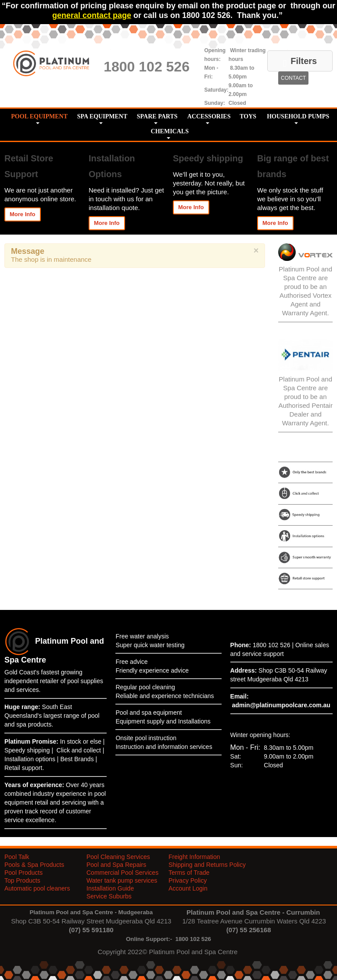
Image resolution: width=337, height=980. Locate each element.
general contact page (92, 15)
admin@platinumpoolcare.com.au (281, 705)
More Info (23, 214)
